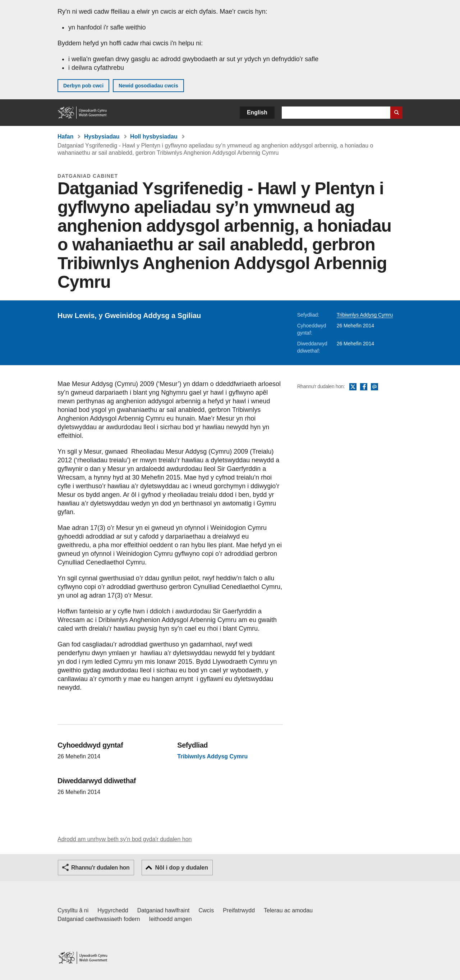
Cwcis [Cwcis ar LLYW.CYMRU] (206, 910)
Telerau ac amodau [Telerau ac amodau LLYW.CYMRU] (288, 910)
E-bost (374, 387)
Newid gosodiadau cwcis (148, 86)
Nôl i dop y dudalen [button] (181, 868)
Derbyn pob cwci (83, 86)
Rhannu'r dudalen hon (100, 868)
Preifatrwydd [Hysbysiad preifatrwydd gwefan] (239, 910)
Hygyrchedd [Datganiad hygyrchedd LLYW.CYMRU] (113, 910)
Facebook (364, 387)
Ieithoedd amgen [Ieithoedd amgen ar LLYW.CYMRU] (171, 919)
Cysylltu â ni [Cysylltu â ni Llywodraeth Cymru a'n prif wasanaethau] (73, 910)
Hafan (65, 137)
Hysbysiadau (102, 137)
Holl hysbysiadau (154, 137)
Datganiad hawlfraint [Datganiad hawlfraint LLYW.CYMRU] (164, 910)
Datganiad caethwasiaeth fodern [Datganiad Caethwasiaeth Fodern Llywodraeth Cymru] (99, 919)
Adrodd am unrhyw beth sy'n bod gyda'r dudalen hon (125, 839)
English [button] (257, 112)
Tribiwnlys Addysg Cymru (365, 315)
